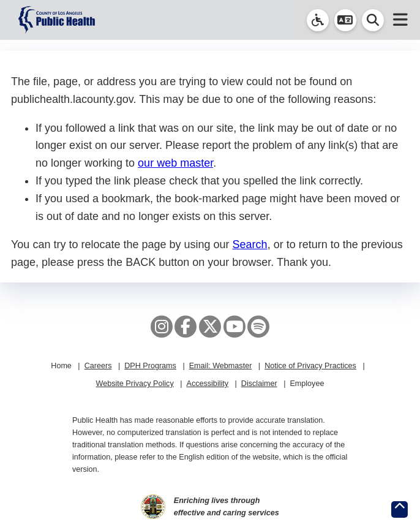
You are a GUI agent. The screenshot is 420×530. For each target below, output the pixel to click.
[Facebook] (186, 327)
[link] (318, 20)
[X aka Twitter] (210, 327)
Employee (307, 384)
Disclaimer (259, 384)
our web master (175, 163)
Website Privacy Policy (135, 384)
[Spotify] (258, 327)
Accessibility (207, 384)
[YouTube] (234, 327)
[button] (345, 20)
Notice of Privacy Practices (310, 366)
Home (61, 366)
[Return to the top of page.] (399, 509)
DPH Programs (150, 366)
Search (250, 244)
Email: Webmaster (221, 366)
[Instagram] (162, 327)
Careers (98, 366)
